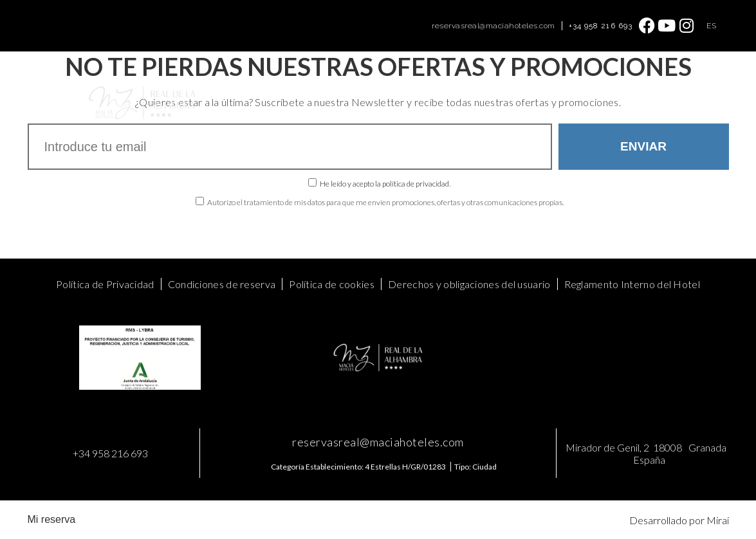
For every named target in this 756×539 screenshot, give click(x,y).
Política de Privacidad (105, 284)
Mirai (718, 520)
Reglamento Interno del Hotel (632, 284)
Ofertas (291, 88)
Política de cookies (332, 284)
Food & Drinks (402, 88)
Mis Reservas (577, 117)
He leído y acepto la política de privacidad (384, 184)
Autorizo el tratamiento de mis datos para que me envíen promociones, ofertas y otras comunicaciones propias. (385, 202)
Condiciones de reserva (222, 284)
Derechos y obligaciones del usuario (469, 284)
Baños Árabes (477, 88)
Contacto (586, 88)
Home (175, 88)
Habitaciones (231, 88)
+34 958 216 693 (601, 26)
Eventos (339, 88)
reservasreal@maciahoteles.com (493, 26)
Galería (536, 88)
